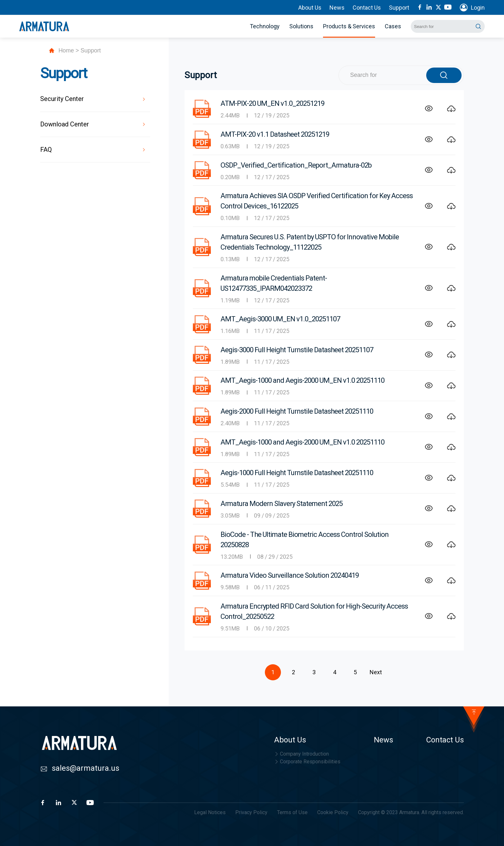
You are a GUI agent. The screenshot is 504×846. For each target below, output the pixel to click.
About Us (310, 8)
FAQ (46, 150)
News (337, 8)
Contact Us (367, 8)
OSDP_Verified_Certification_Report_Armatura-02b (296, 165)
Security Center (62, 99)
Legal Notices (210, 812)
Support (399, 8)
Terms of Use (292, 812)
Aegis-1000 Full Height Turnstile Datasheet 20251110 (297, 473)
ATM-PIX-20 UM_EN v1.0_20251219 (272, 103)
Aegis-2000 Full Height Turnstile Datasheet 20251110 (297, 411)
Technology (265, 26)
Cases (393, 26)
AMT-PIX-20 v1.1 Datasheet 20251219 (275, 134)
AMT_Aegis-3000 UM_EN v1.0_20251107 (280, 319)
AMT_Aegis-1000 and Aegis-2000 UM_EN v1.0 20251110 (302, 380)
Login (478, 8)
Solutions (301, 26)
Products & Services (349, 26)
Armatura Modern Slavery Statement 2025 (282, 504)
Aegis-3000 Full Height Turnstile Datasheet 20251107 (297, 350)
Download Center (65, 124)
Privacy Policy (251, 812)
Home (66, 51)
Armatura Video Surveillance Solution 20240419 (290, 575)
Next (376, 672)
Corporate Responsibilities (307, 762)
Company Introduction (301, 754)
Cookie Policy (333, 812)
